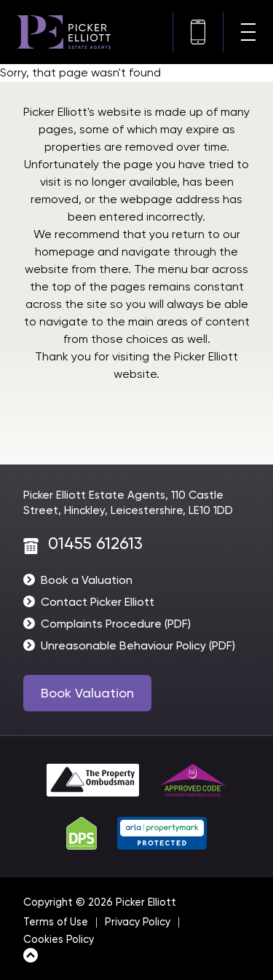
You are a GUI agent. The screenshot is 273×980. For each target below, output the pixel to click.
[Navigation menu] (248, 32)
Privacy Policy (138, 922)
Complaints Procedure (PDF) (116, 624)
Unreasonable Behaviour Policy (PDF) (138, 645)
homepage (65, 252)
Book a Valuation (87, 580)
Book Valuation (87, 693)
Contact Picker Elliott (98, 602)
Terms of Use (56, 922)
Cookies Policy (59, 940)
